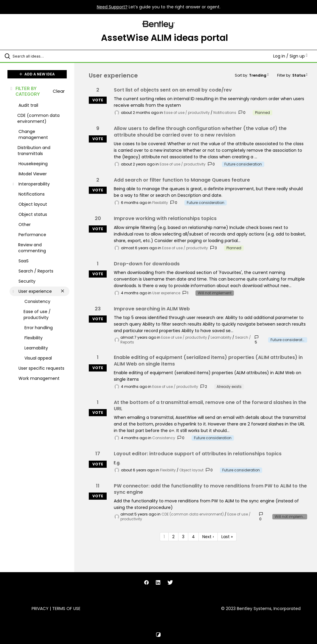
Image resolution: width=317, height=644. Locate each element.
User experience (166, 293)
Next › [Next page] (208, 537)
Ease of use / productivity (187, 113)
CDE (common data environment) (193, 514)
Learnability (221, 337)
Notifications (225, 113)
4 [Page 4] (193, 537)
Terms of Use (66, 609)
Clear (59, 91)
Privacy (40, 609)
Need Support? (112, 7)
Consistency (164, 438)
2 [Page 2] (173, 537)
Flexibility (160, 203)
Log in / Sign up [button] (290, 56)
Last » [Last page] (227, 537)
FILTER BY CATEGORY (25, 91)
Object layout (191, 470)
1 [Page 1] (164, 537)
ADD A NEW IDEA (37, 74)
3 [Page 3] (183, 537)
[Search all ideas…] (40, 56)
